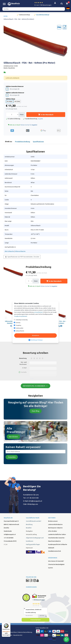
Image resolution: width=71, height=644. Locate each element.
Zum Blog (35, 411)
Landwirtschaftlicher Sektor (57, 534)
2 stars (34, 358)
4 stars (40, 358)
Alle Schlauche (9, 251)
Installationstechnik (54, 551)
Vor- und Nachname (23, 363)
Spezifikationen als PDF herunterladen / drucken (22, 257)
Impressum (29, 548)
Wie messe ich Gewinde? (56, 561)
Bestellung (29, 524)
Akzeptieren (36, 335)
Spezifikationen (38, 142)
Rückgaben (29, 531)
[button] (68, 9)
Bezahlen (29, 528)
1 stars (32, 358)
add (32, 379)
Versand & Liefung (31, 534)
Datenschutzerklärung (25, 632)
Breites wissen (53, 521)
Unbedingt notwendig (22, 320)
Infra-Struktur (53, 531)
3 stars (37, 358)
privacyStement (38, 312)
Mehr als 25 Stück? (23, 125)
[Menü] (9, 624)
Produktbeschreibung (23, 142)
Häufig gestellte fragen (33, 544)
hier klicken (13, 437)
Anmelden (12, 457)
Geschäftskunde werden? (34, 521)
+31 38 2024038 (9, 538)
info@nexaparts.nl (10, 534)
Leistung (18, 323)
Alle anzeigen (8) (14, 89)
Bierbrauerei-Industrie (55, 528)
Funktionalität (19, 328)
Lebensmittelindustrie (55, 524)
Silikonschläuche (20, 251)
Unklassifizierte (20, 331)
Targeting (18, 325)
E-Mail (24, 368)
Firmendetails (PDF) (10, 541)
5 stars (43, 358)
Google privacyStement (21, 316)
